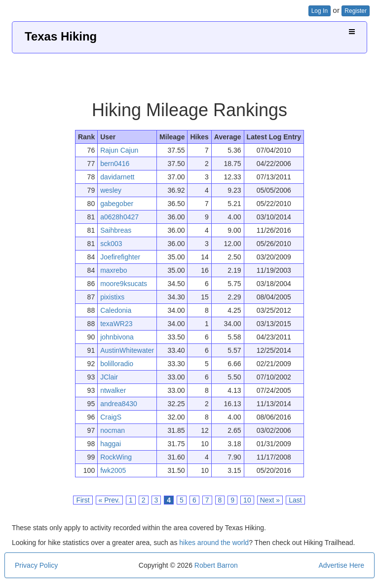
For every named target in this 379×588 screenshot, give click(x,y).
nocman (113, 430)
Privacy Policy (36, 565)
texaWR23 (116, 324)
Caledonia (116, 310)
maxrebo (114, 270)
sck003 (111, 244)
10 (247, 500)
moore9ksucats (124, 284)
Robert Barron (216, 565)
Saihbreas (116, 230)
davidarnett (117, 177)
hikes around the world (214, 543)
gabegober (117, 204)
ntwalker (113, 390)
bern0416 (115, 164)
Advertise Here (341, 565)
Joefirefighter (120, 257)
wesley (111, 190)
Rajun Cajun (119, 150)
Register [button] (356, 11)
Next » (270, 500)
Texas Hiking (61, 36)
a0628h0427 (119, 217)
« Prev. (109, 500)
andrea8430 (119, 404)
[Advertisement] (189, 73)
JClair (109, 377)
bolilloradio (117, 364)
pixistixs (112, 297)
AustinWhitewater (127, 350)
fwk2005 (113, 470)
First (83, 500)
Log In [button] (320, 11)
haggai (111, 444)
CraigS (111, 417)
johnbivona (117, 337)
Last (295, 500)
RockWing (116, 457)
